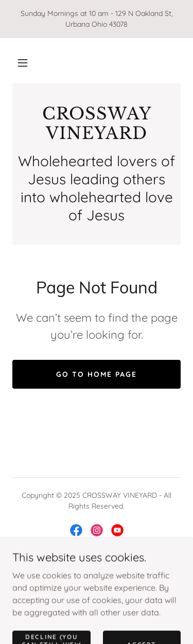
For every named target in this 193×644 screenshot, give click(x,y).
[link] (97, 124)
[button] (23, 63)
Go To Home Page (97, 374)
